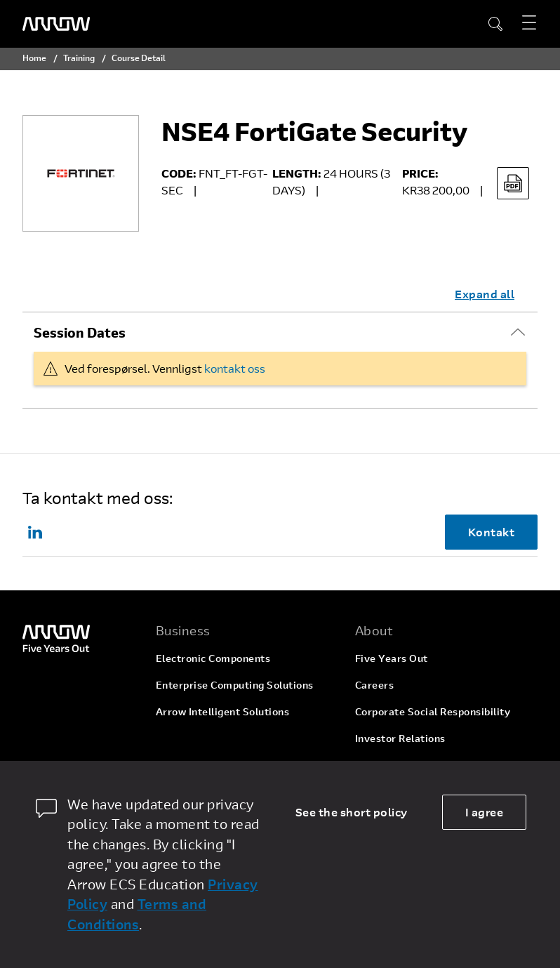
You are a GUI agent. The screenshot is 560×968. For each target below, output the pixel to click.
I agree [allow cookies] (485, 812)
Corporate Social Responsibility (433, 711)
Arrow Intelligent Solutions (223, 711)
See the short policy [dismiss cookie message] (352, 812)
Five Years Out (392, 658)
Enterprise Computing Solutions (235, 685)
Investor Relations (400, 738)
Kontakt (492, 532)
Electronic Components (213, 658)
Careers (375, 685)
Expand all (485, 294)
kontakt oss (235, 368)
